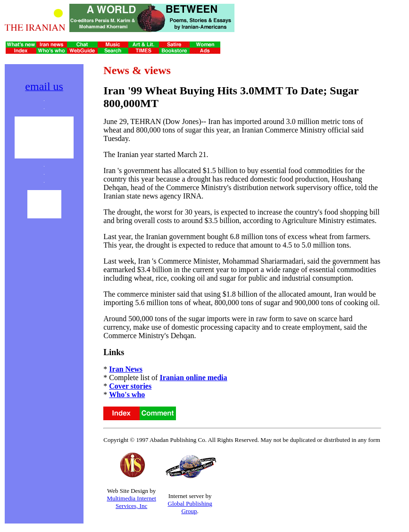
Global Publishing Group (190, 507)
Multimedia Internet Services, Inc (131, 502)
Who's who (127, 395)
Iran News (126, 369)
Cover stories (130, 386)
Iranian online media (193, 378)
